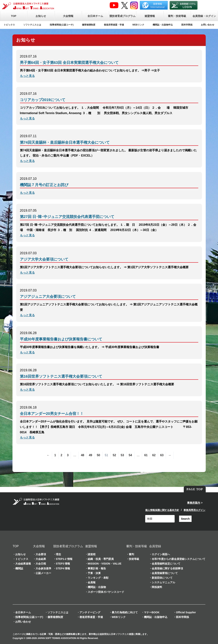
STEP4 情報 (63, 568)
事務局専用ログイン (194, 510)
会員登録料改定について (166, 564)
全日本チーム (95, 16)
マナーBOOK (152, 612)
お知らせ (41, 16)
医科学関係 (187, 25)
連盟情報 (150, 16)
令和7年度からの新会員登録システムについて (179, 559)
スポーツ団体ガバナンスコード (106, 592)
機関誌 (19, 568)
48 (82, 455)
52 (114, 455)
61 (146, 455)
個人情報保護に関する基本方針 (162, 510)
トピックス (9, 25)
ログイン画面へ (161, 554)
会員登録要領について (165, 573)
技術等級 (134, 559)
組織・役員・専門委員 (101, 559)
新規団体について (162, 578)
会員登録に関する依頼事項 (167, 568)
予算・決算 (94, 573)
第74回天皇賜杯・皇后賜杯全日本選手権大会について (65, 142)
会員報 (92, 582)
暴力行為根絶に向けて (125, 612)
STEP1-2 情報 (64, 559)
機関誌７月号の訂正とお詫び (44, 185)
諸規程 (92, 554)
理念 (58, 554)
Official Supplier (186, 612)
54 (130, 455)
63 (162, 455)
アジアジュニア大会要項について (48, 297)
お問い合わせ (208, 25)
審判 (131, 554)
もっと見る (27, 76)
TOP (14, 16)
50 (98, 455)
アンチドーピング (90, 612)
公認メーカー (43, 573)
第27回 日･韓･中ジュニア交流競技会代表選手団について (67, 217)
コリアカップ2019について (43, 100)
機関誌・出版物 (97, 587)
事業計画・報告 (97, 568)
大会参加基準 (43, 568)
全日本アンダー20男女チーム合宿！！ (52, 414)
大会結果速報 (23, 564)
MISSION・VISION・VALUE (105, 564)
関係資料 (157, 587)
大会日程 (41, 564)
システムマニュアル (163, 582)
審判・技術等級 (177, 16)
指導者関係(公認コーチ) (62, 25)
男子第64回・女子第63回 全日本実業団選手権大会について (69, 63)
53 (122, 455)
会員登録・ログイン (204, 16)
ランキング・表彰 (98, 578)
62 (154, 455)
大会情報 (68, 16)
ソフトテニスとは (32, 25)
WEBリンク (138, 25)
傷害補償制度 (89, 25)
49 (90, 455)
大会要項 (41, 554)
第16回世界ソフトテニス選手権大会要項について (61, 376)
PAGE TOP (195, 489)
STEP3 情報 (63, 564)
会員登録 (155, 546)
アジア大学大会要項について (44, 259)
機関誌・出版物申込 (163, 25)
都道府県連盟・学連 (114, 25)
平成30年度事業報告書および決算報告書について (61, 339)
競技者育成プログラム (122, 16)
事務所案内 (194, 503)
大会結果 (41, 559)
